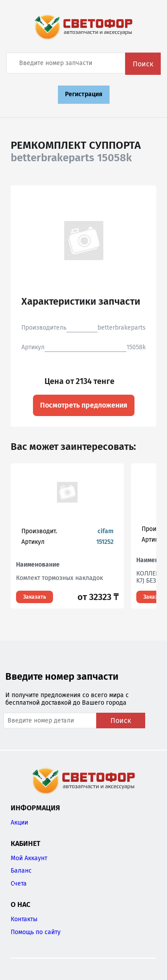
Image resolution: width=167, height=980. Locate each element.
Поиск (143, 64)
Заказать (35, 597)
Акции (19, 823)
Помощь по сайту (36, 932)
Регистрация (84, 94)
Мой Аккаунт (29, 858)
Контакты (24, 919)
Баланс (21, 871)
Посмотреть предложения (84, 405)
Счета (19, 884)
